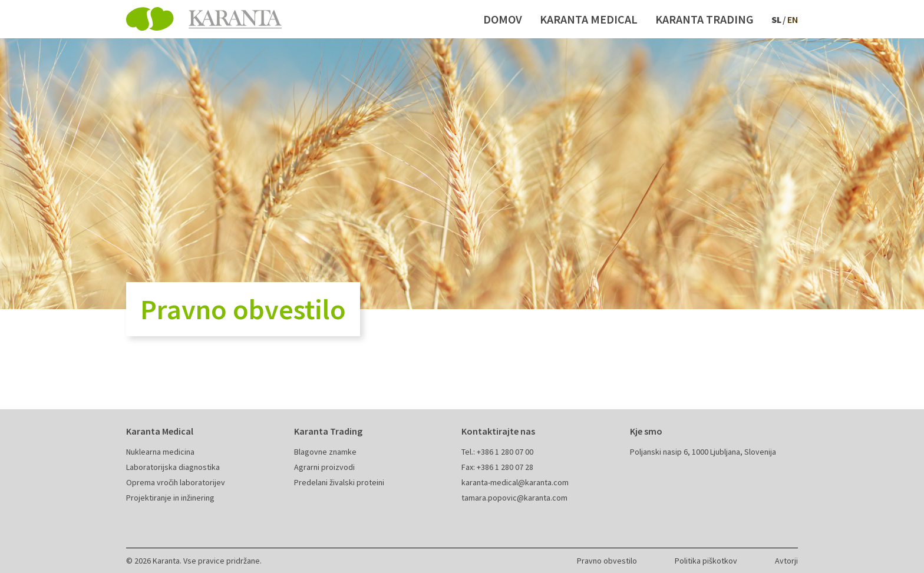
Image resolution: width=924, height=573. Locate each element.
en (793, 19)
